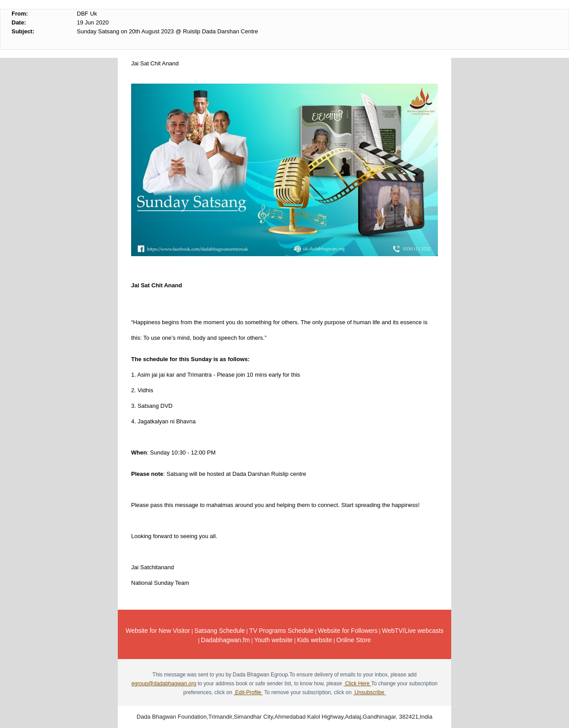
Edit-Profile (248, 692)
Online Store (354, 640)
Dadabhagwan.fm (225, 640)
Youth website (274, 640)
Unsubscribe (369, 692)
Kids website (315, 640)
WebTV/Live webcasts (413, 631)
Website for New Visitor (158, 631)
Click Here (357, 684)
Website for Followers (348, 631)
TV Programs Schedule (282, 631)
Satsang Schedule (220, 631)
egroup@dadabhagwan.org (164, 684)
